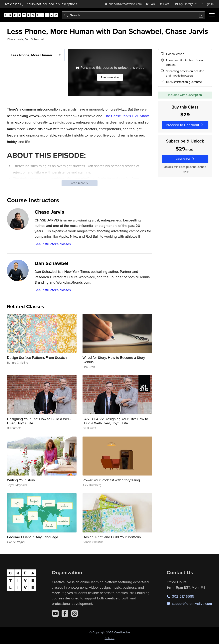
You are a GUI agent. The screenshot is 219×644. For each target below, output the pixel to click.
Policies (110, 638)
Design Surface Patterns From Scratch (37, 357)
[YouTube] (55, 613)
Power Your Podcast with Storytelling (111, 480)
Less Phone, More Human (31, 55)
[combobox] (133, 15)
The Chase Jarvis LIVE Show (126, 116)
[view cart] (165, 4)
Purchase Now (110, 77)
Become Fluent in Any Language (33, 537)
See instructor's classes (53, 244)
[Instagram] (75, 613)
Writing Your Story (21, 480)
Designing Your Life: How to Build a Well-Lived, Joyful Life (39, 421)
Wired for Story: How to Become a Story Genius (114, 360)
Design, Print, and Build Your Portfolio (112, 537)
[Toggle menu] (212, 15)
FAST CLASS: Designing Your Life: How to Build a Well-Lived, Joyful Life (115, 421)
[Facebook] (65, 613)
